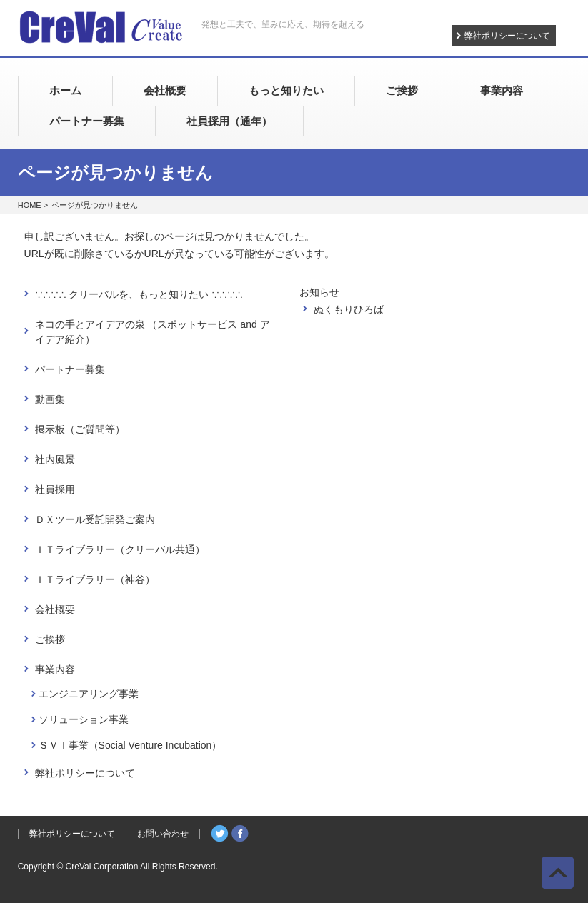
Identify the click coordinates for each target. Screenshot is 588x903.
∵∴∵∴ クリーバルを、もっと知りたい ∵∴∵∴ (139, 294)
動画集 (50, 399)
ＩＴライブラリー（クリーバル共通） (120, 549)
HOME (30, 205)
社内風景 (55, 459)
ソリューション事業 (84, 719)
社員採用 (55, 489)
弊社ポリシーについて (507, 36)
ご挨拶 (50, 639)
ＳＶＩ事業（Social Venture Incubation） (130, 745)
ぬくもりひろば (349, 309)
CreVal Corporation (102, 867)
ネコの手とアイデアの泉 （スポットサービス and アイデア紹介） (153, 332)
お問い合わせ (163, 834)
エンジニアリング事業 (89, 694)
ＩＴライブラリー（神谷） (95, 579)
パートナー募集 (70, 369)
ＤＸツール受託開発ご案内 (95, 519)
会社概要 (55, 609)
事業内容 (55, 669)
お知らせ (319, 292)
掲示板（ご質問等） (80, 429)
